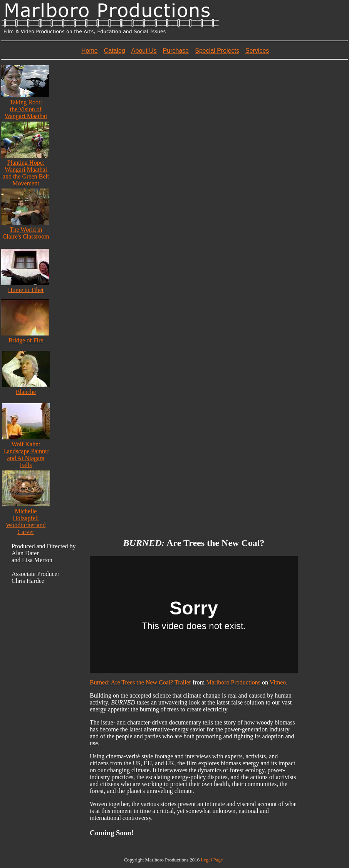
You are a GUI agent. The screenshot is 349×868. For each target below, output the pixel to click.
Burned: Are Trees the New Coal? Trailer (140, 682)
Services (257, 51)
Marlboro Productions (233, 682)
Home (90, 51)
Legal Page (212, 860)
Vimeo (278, 682)
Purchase (176, 51)
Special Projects (217, 51)
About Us (144, 51)
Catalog (115, 51)
